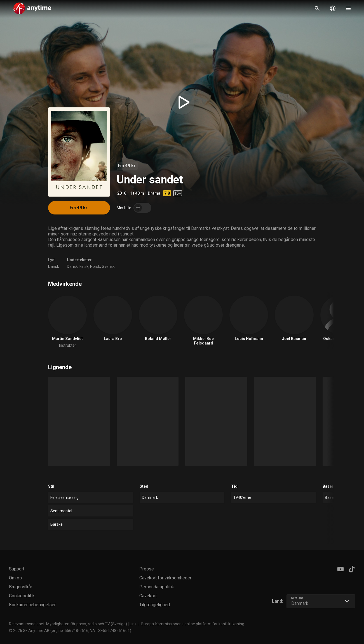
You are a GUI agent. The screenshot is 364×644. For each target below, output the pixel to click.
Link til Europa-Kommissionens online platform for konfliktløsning (187, 624)
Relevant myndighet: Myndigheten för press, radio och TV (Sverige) (68, 624)
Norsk (95, 266)
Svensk (108, 266)
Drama (154, 193)
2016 (122, 193)
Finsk (84, 266)
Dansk (54, 266)
